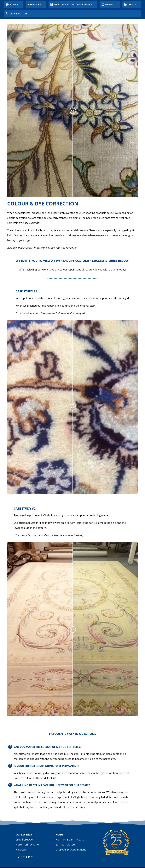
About (110, 4)
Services (34, 4)
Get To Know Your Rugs (73, 4)
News (132, 4)
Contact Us (19, 13)
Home (14, 4)
